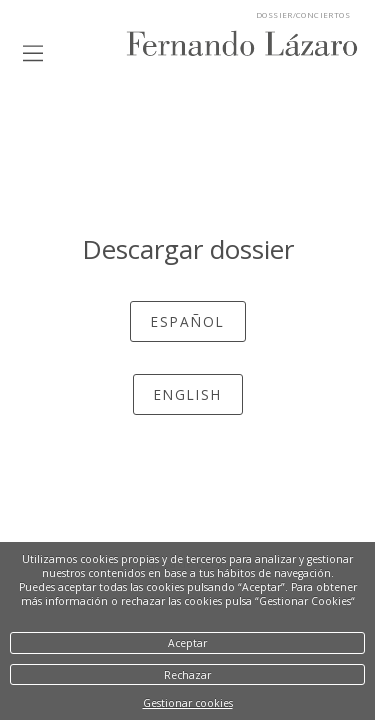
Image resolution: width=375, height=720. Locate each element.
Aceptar (187, 643)
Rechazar (187, 675)
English (188, 394)
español (188, 321)
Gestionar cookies (188, 703)
